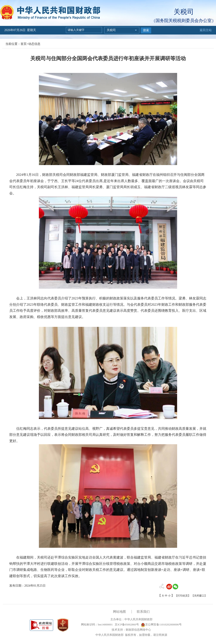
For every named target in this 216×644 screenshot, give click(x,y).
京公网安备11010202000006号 (161, 624)
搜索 (146, 30)
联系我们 (143, 612)
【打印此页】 (183, 596)
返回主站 (206, 30)
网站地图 (119, 612)
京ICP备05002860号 (126, 624)
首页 (24, 44)
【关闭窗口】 (199, 596)
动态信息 (34, 44)
